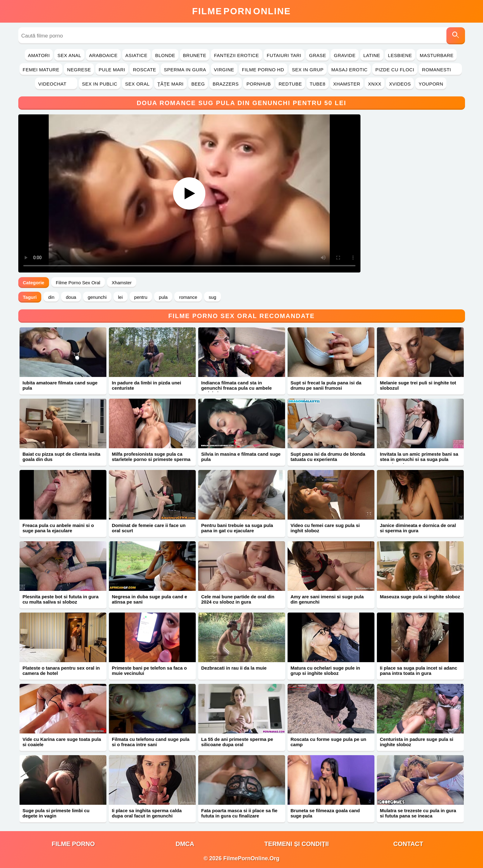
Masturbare (437, 55)
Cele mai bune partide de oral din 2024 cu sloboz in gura (238, 599)
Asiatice (136, 55)
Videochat (56, 84)
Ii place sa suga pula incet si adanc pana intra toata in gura (419, 671)
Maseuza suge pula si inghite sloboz (420, 597)
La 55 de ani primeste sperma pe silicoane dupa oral (237, 742)
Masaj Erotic (349, 70)
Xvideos (400, 84)
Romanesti (440, 70)
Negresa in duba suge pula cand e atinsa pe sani (150, 599)
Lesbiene (400, 55)
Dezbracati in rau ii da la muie (234, 668)
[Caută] (456, 36)
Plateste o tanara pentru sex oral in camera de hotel (61, 671)
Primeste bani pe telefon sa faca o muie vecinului (150, 671)
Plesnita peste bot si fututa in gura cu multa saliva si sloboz (61, 599)
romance (188, 297)
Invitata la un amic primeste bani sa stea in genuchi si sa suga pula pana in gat (419, 459)
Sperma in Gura (185, 70)
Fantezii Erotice (237, 55)
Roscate (144, 70)
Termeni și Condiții (297, 844)
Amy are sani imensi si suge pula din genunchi (327, 599)
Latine (372, 55)
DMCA (185, 844)
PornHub (259, 84)
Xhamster (347, 84)
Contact (408, 844)
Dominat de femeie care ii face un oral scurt (149, 528)
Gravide (345, 55)
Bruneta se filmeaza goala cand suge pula (325, 813)
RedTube (290, 84)
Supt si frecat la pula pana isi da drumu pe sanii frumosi (326, 385)
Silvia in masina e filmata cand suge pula (241, 457)
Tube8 (318, 84)
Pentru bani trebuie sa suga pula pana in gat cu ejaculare (237, 528)
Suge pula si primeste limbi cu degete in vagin (56, 813)
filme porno (73, 844)
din (51, 297)
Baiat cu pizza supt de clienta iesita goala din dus (62, 457)
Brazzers (226, 84)
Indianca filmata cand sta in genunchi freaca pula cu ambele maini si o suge (237, 388)
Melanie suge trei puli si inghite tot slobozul (418, 385)
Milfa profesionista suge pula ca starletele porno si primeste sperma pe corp (151, 459)
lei (121, 297)
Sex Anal (69, 55)
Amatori (39, 55)
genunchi (97, 297)
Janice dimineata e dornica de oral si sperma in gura (418, 528)
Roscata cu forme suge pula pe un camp (329, 742)
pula (163, 297)
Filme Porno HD (263, 70)
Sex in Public (100, 84)
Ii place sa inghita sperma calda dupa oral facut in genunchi (147, 813)
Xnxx (375, 84)
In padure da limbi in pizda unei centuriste (147, 385)
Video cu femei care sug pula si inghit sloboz (325, 528)
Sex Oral (137, 84)
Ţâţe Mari (170, 84)
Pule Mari (112, 70)
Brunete (195, 55)
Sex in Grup (308, 70)
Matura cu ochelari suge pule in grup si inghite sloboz (325, 671)
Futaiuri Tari (284, 55)
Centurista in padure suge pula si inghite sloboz (417, 742)
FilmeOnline (241, 11)
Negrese (79, 70)
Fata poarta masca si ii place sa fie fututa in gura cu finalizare (239, 813)
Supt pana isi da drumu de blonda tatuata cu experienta (328, 457)
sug (212, 297)
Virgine (224, 70)
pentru (141, 297)
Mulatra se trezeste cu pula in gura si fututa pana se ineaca (418, 813)
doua (71, 297)
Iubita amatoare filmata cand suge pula (60, 385)
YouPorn (431, 84)
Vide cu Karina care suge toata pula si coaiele (62, 742)
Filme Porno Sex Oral (78, 283)
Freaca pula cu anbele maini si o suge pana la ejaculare (58, 528)
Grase (318, 55)
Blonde (165, 55)
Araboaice (103, 55)
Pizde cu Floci (395, 70)
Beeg (198, 84)
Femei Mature (41, 70)
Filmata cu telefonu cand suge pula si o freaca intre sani (151, 742)
